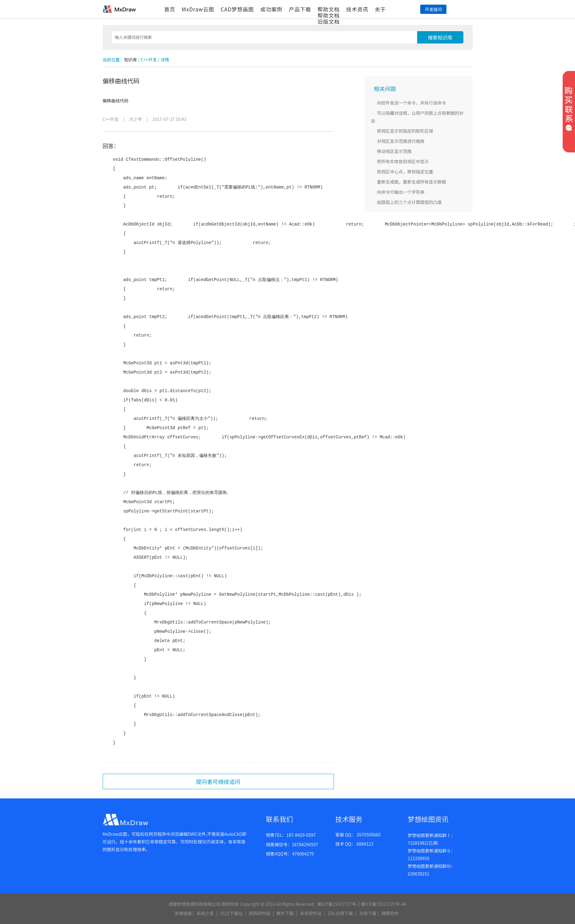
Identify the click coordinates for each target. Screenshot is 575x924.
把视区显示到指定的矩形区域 (405, 131)
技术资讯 (357, 9)
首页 (170, 9)
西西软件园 (260, 913)
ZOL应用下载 (340, 913)
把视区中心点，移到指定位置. (406, 172)
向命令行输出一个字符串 (401, 192)
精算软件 (390, 913)
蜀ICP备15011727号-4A (384, 904)
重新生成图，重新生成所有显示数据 (412, 182)
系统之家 (205, 913)
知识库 (131, 60)
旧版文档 (329, 21)
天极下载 (368, 913)
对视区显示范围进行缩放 (401, 141)
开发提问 (433, 9)
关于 (380, 9)
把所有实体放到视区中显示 (403, 161)
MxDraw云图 (198, 9)
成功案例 (271, 9)
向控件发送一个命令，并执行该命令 (412, 103)
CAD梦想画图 (237, 9)
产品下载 (300, 9)
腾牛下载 (285, 913)
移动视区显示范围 (394, 151)
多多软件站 (311, 913)
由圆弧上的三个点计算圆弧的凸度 (409, 202)
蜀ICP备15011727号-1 (339, 904)
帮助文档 (329, 9)
